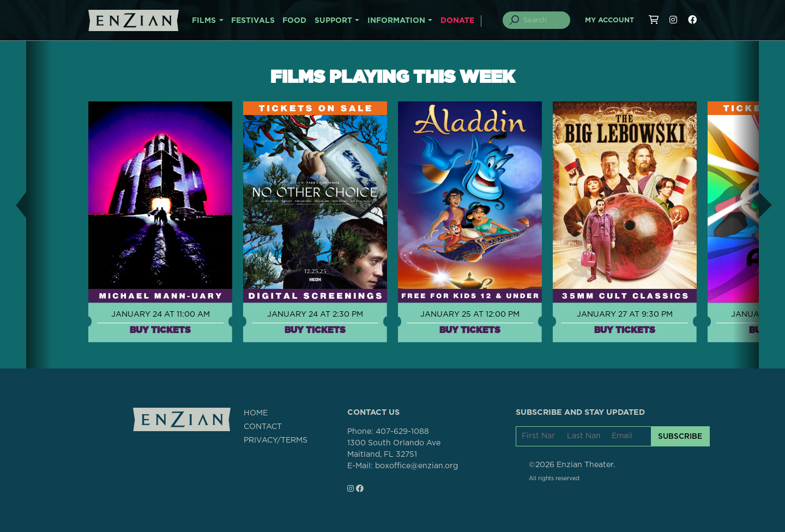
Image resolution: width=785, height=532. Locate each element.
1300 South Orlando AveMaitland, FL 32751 (394, 449)
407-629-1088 (402, 432)
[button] (13, 205)
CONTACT (263, 427)
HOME (256, 413)
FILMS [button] (204, 21)
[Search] (543, 20)
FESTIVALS (253, 21)
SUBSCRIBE (680, 436)
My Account (609, 20)
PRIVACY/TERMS (276, 440)
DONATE (457, 21)
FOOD (294, 21)
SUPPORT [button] (333, 21)
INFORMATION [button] (396, 21)
